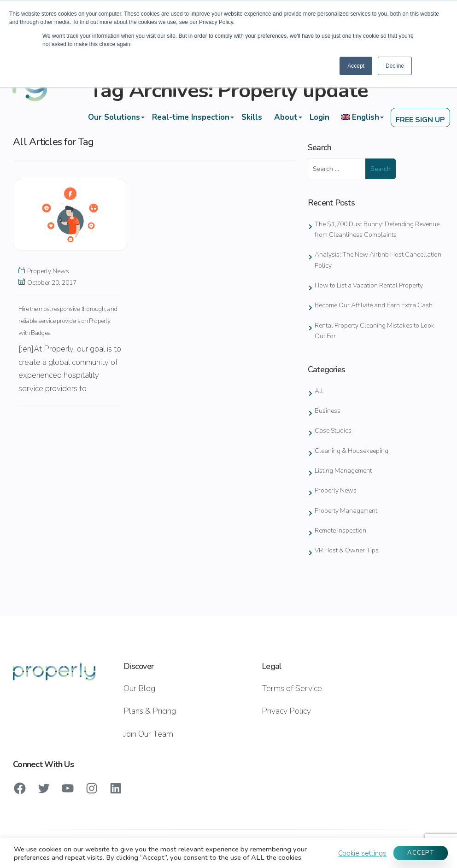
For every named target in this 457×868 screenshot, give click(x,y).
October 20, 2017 (47, 283)
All (319, 391)
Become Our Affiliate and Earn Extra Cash (374, 305)
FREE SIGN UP (420, 120)
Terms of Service (292, 688)
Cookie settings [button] (362, 853)
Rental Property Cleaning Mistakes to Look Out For (375, 331)
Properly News (48, 271)
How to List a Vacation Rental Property (369, 285)
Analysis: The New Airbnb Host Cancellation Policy (378, 260)
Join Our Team (148, 734)
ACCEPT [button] (421, 853)
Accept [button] (356, 66)
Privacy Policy (286, 711)
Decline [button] (395, 66)
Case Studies (333, 431)
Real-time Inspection (190, 117)
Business (328, 411)
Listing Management (343, 471)
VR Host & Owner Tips (347, 550)
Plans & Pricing (150, 711)
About (285, 117)
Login (319, 117)
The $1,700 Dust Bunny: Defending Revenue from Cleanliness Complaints (377, 229)
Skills (251, 117)
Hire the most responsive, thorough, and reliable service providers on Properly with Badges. (68, 321)
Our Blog (139, 688)
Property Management (346, 511)
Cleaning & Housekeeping (352, 451)
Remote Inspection (340, 531)
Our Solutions (113, 117)
